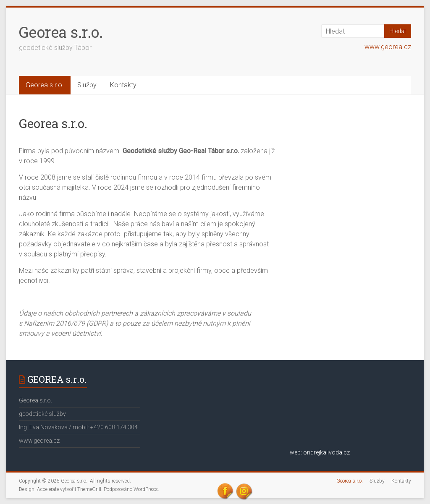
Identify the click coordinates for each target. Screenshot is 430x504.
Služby (87, 85)
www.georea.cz (388, 47)
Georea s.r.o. (61, 32)
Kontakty (123, 85)
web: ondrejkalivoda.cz (320, 452)
